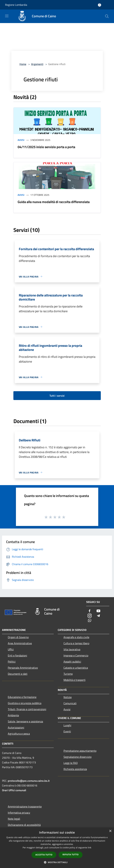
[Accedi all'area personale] (100, 5)
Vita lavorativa (72, 649)
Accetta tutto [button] (44, 855)
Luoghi (67, 725)
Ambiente (13, 715)
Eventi (67, 731)
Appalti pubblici (72, 662)
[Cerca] (107, 16)
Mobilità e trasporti (75, 680)
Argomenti (37, 64)
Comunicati (70, 703)
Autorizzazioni (16, 727)
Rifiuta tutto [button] (71, 855)
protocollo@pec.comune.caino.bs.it (29, 781)
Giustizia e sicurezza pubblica (25, 703)
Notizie (68, 697)
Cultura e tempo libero (76, 643)
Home (23, 64)
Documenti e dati (18, 674)
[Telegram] (98, 616)
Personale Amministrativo (23, 668)
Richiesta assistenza (75, 769)
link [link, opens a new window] (90, 848)
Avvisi (21, 140)
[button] (57, 862)
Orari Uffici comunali (14, 790)
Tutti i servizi (57, 396)
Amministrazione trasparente (25, 806)
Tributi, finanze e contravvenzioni (27, 709)
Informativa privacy (19, 813)
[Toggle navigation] (7, 16)
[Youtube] (98, 611)
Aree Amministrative (20, 643)
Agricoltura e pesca (19, 734)
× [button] (110, 831)
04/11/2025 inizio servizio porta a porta (46, 147)
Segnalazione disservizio (77, 757)
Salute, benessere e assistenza (25, 721)
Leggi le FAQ (71, 763)
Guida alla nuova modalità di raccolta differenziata (54, 202)
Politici (12, 662)
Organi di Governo (18, 637)
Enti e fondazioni (17, 655)
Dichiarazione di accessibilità (24, 825)
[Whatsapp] (90, 621)
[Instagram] (90, 616)
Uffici (11, 649)
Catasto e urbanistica (76, 668)
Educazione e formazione (22, 697)
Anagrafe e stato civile (76, 637)
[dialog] (57, 848)
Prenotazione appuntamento (80, 751)
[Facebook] (90, 611)
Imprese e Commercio (76, 655)
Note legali (14, 819)
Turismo (68, 674)
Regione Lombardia (16, 5)
